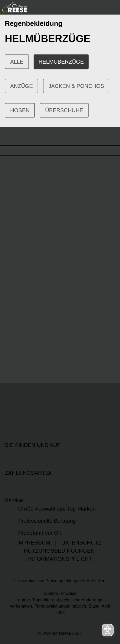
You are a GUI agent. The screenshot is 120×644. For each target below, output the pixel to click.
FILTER (14, 136)
